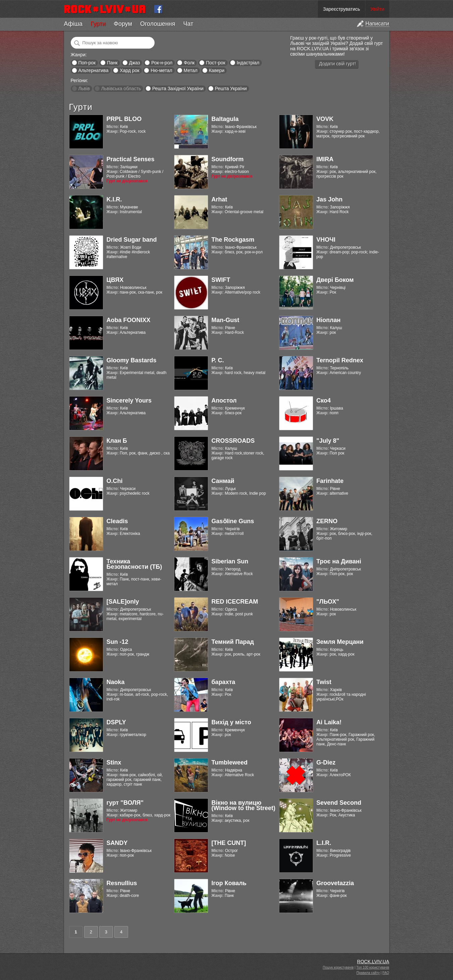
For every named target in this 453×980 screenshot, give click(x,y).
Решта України (231, 88)
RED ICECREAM (235, 602)
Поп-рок (87, 63)
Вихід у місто (231, 722)
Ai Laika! (329, 722)
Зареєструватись (341, 9)
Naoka (116, 682)
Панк (112, 63)
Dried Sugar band (132, 240)
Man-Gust (225, 320)
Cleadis (117, 521)
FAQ (386, 973)
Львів (84, 88)
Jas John (330, 199)
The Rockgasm (233, 240)
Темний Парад (233, 642)
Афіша (73, 24)
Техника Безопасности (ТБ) (134, 564)
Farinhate (330, 481)
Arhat (219, 199)
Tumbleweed (230, 762)
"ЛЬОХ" (328, 602)
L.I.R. (324, 843)
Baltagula (225, 119)
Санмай (223, 481)
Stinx (114, 762)
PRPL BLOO (124, 119)
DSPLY (116, 722)
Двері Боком (335, 280)
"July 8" (328, 441)
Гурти (98, 24)
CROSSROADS (233, 441)
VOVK (325, 119)
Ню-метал (161, 70)
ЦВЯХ (115, 280)
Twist (324, 682)
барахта (223, 682)
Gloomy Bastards (132, 360)
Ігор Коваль (229, 883)
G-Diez (326, 762)
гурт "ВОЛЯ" (125, 803)
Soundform (228, 159)
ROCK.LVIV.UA (373, 962)
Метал (191, 70)
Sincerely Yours (129, 401)
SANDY (117, 843)
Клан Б (117, 441)
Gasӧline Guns (233, 521)
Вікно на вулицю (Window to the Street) (244, 805)
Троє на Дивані (339, 561)
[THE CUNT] (229, 843)
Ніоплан (329, 320)
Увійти (377, 9)
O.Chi (115, 481)
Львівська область (121, 88)
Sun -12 (118, 642)
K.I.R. (114, 199)
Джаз (134, 63)
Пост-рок (216, 63)
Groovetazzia (335, 883)
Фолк (189, 63)
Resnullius (122, 883)
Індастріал (248, 63)
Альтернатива (93, 70)
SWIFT (221, 280)
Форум (123, 24)
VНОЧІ (326, 240)
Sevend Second (339, 803)
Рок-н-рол (162, 63)
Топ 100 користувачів (373, 967)
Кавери (217, 70)
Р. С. (218, 360)
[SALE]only (123, 602)
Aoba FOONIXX (129, 320)
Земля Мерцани (340, 642)
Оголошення (158, 24)
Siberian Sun (230, 561)
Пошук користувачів (338, 967)
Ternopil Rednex (340, 360)
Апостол (224, 401)
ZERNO (327, 521)
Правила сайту (368, 973)
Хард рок (129, 70)
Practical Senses (131, 159)
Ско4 (324, 401)
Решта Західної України (178, 88)
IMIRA (325, 159)
